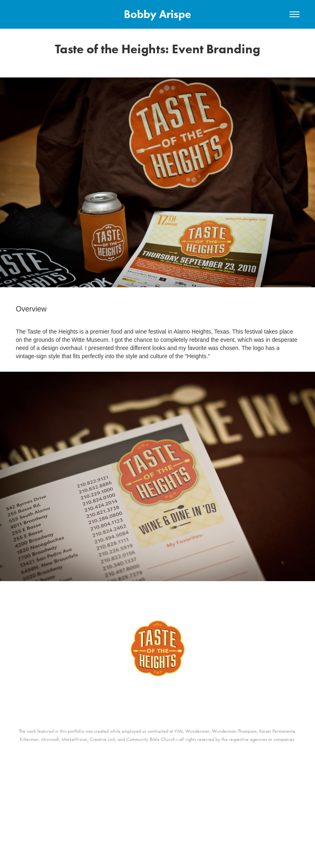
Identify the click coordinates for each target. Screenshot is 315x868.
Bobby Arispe (157, 14)
